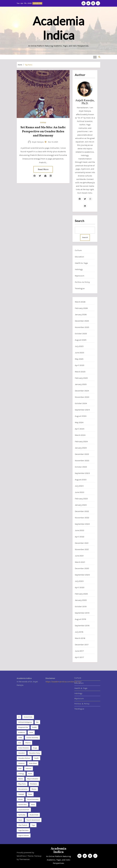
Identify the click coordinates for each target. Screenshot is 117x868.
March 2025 (80, 372)
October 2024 (81, 403)
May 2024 (79, 422)
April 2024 (80, 429)
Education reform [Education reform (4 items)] (24, 758)
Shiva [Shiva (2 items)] (33, 805)
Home (20, 65)
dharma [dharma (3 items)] (28, 743)
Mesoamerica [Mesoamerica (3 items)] (23, 789)
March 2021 (80, 562)
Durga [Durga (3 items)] (35, 748)
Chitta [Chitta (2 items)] (20, 738)
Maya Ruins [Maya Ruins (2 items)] (22, 784)
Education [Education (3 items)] (22, 753)
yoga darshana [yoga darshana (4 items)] (23, 830)
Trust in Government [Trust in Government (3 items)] (33, 820)
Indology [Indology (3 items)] (21, 774)
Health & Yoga (81, 263)
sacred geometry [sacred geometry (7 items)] (33, 799)
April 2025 (80, 365)
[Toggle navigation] (95, 57)
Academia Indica (58, 28)
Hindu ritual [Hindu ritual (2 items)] (33, 763)
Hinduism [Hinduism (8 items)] (21, 763)
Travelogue (80, 288)
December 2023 (82, 454)
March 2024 (80, 435)
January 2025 (81, 384)
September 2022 (82, 524)
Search (80, 221)
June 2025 (79, 353)
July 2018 (79, 632)
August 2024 (81, 416)
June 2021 (79, 556)
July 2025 (79, 346)
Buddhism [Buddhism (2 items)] (22, 732)
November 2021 (82, 549)
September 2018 (82, 626)
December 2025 (82, 321)
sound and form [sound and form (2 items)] (24, 810)
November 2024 (82, 397)
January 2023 (81, 505)
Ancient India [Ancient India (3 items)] (28, 717)
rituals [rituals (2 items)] (21, 799)
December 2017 (82, 645)
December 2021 (82, 543)
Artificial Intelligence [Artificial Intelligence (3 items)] (25, 722)
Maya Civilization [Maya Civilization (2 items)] (33, 779)
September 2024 (82, 410)
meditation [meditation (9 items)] (34, 784)
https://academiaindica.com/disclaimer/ (63, 682)
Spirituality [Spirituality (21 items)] (22, 815)
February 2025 (81, 378)
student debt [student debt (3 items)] (34, 815)
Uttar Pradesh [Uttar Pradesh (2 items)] (23, 825)
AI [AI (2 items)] (19, 717)
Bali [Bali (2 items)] (37, 722)
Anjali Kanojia (36, 142)
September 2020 (82, 575)
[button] (99, 57)
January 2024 (81, 448)
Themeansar (24, 859)
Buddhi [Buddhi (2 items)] (34, 727)
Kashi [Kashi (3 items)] (30, 774)
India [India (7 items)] (20, 768)
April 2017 (79, 657)
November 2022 (82, 518)
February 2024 (81, 441)
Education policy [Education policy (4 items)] (34, 753)
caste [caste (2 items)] (31, 732)
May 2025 (79, 359)
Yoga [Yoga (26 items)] (33, 825)
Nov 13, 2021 (53, 142)
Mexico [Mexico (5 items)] (34, 789)
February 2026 (81, 308)
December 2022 (82, 511)
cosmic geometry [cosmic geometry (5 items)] (32, 738)
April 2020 (80, 587)
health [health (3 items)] (37, 758)
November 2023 (82, 461)
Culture (78, 250)
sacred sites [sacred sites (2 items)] (23, 805)
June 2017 (79, 651)
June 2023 (79, 492)
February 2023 (81, 499)
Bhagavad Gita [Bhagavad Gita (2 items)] (23, 727)
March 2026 (80, 302)
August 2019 (80, 619)
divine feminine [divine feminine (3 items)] (24, 748)
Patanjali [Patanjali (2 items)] (21, 794)
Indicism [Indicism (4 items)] (29, 768)
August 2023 (81, 480)
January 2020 (81, 600)
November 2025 (82, 327)
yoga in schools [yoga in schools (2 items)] (24, 835)
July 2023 (79, 486)
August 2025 (81, 340)
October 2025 (81, 334)
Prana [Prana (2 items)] (30, 794)
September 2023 (82, 473)
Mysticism (80, 276)
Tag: (29, 65)
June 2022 (79, 530)
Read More (43, 169)
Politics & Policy (82, 282)
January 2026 (81, 315)
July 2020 (79, 581)
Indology (43, 122)
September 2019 (82, 613)
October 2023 (81, 467)
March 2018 (80, 638)
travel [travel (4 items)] (20, 820)
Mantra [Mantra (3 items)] (21, 779)
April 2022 (80, 537)
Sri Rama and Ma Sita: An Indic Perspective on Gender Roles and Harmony (43, 131)
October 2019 (81, 607)
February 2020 (81, 594)
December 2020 (82, 568)
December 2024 (82, 391)
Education (79, 257)
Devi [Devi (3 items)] (20, 743)
